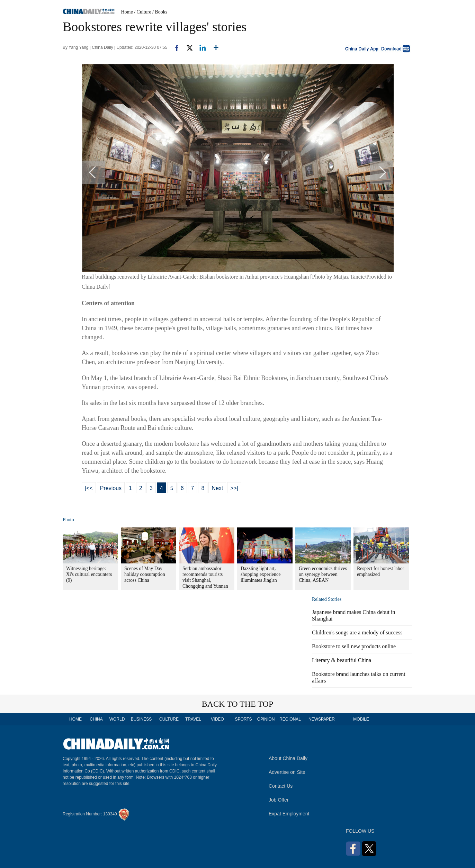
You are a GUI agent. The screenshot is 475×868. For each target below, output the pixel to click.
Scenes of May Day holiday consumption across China (145, 574)
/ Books (160, 12)
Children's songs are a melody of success (357, 632)
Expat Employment (289, 814)
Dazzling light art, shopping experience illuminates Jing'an (261, 574)
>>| (234, 488)
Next (217, 488)
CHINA (96, 719)
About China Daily (288, 758)
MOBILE (361, 719)
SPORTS (243, 719)
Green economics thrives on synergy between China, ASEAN (323, 574)
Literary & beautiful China (342, 660)
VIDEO (217, 719)
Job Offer (279, 800)
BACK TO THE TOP (238, 704)
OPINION (266, 719)
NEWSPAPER (321, 719)
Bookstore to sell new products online (354, 646)
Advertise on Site (287, 772)
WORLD (117, 719)
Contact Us (281, 786)
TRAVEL (193, 719)
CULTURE (169, 719)
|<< (89, 488)
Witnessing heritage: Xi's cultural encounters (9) (89, 574)
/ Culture (142, 12)
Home (127, 12)
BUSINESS (141, 719)
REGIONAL (290, 719)
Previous (111, 488)
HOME (75, 719)
